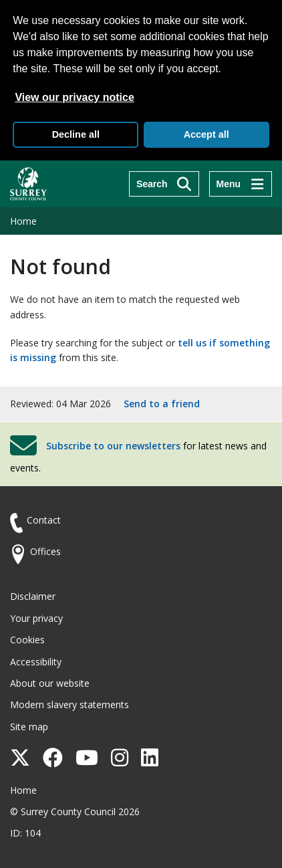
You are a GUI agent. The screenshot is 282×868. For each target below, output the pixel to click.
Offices (45, 551)
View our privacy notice (74, 97)
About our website (50, 683)
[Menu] (241, 184)
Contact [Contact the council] (44, 520)
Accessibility (36, 662)
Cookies (27, 640)
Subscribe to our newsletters (113, 446)
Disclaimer (33, 596)
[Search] (164, 184)
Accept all (206, 134)
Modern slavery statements (69, 704)
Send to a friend (162, 404)
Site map (29, 727)
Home (23, 221)
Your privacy (36, 618)
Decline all (76, 134)
